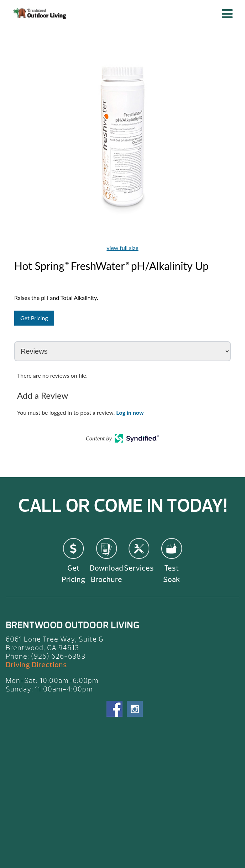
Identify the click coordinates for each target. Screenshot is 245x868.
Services (139, 568)
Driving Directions (36, 665)
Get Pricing (34, 318)
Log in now (130, 412)
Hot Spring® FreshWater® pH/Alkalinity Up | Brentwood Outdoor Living (40, 13)
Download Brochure (106, 574)
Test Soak (172, 574)
